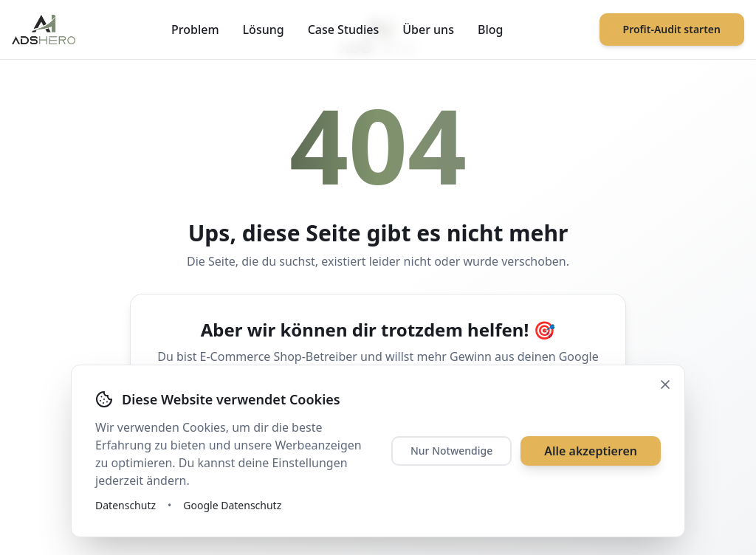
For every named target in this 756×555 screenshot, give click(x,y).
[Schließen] (665, 385)
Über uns (428, 30)
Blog (490, 30)
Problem (195, 30)
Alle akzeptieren (591, 451)
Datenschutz (126, 505)
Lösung (264, 30)
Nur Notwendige (451, 451)
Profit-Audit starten (672, 29)
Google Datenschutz (232, 505)
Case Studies (344, 30)
